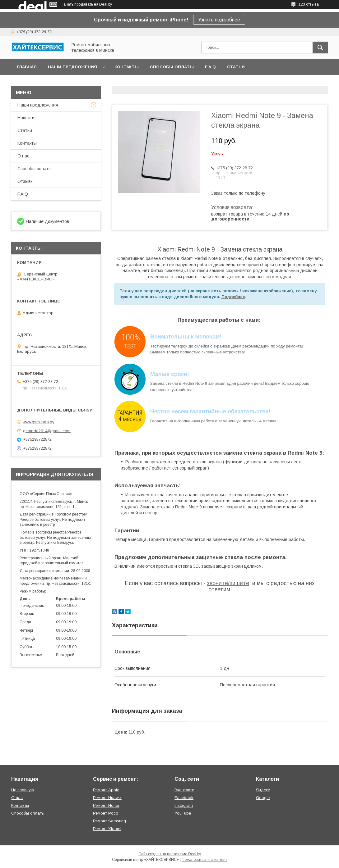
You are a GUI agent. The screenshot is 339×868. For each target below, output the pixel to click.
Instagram (184, 805)
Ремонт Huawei (107, 798)
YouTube (183, 813)
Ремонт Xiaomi (107, 829)
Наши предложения (72, 67)
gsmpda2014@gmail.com (47, 431)
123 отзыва (309, 4)
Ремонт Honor (106, 805)
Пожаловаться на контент (204, 860)
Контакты (127, 67)
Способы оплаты (172, 67)
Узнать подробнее (219, 20)
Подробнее (233, 297)
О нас (23, 156)
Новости (26, 118)
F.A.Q (210, 67)
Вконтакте (184, 790)
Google (263, 798)
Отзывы (26, 181)
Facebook (184, 798)
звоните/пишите (228, 583)
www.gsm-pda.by (39, 422)
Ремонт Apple (106, 790)
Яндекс (263, 790)
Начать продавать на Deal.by (86, 4)
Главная (27, 67)
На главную (23, 790)
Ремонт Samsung (109, 821)
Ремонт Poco (106, 813)
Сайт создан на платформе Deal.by (170, 854)
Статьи (236, 67)
